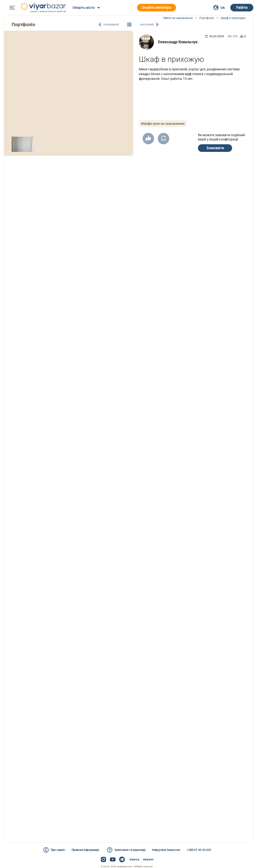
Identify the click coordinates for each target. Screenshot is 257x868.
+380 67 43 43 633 (199, 850)
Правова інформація (85, 850)
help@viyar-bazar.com (166, 850)
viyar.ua (134, 859)
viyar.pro (148, 859)
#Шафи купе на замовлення (163, 124)
